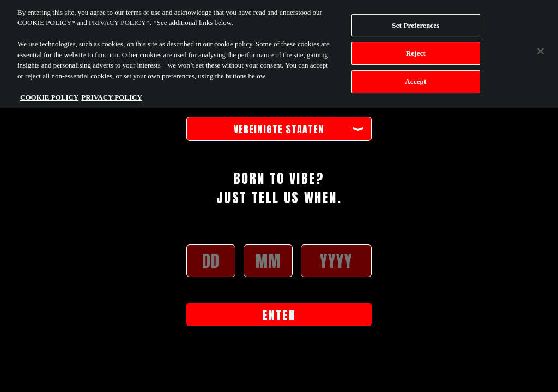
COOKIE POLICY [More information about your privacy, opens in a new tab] (49, 95)
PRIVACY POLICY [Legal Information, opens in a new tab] (112, 95)
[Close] (541, 48)
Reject (416, 51)
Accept (416, 79)
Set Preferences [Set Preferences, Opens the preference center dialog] (416, 23)
